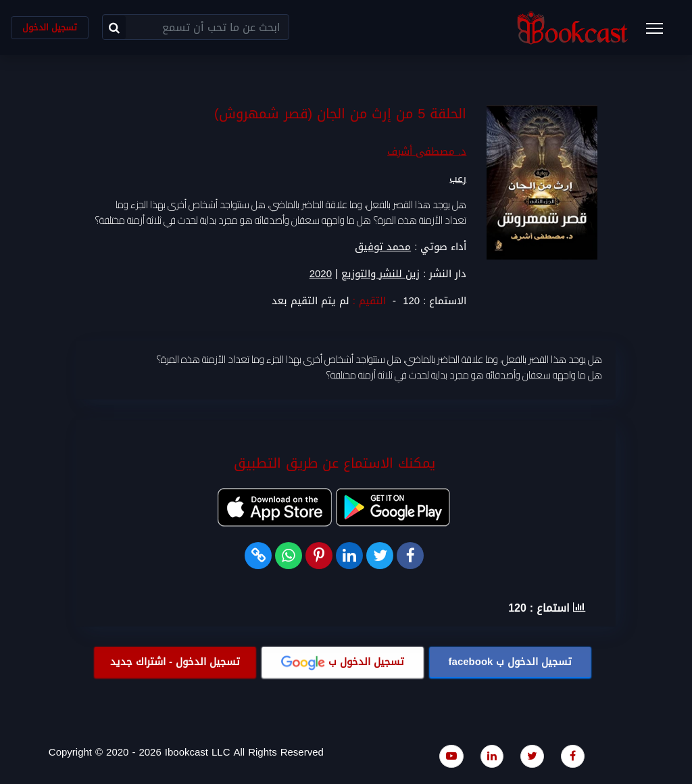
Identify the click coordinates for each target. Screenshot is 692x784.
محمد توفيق (383, 247)
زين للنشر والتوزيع (380, 275)
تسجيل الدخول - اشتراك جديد (175, 662)
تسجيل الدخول (50, 27)
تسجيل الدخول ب (511, 662)
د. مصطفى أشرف (427, 152)
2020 (321, 275)
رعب (458, 179)
